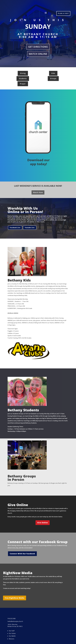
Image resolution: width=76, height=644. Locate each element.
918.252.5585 (12, 619)
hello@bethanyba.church (15, 621)
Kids (53, 73)
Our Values (12, 633)
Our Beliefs (12, 636)
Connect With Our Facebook (22, 554)
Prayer (23, 84)
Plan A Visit (63, 13)
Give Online (43, 523)
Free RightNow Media (15, 598)
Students (23, 78)
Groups (53, 78)
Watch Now (38, 192)
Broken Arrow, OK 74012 (15, 626)
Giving (23, 73)
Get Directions (38, 47)
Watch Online (38, 54)
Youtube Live (30, 228)
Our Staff (12, 631)
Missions (12, 639)
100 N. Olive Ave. (13, 624)
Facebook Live (15, 228)
